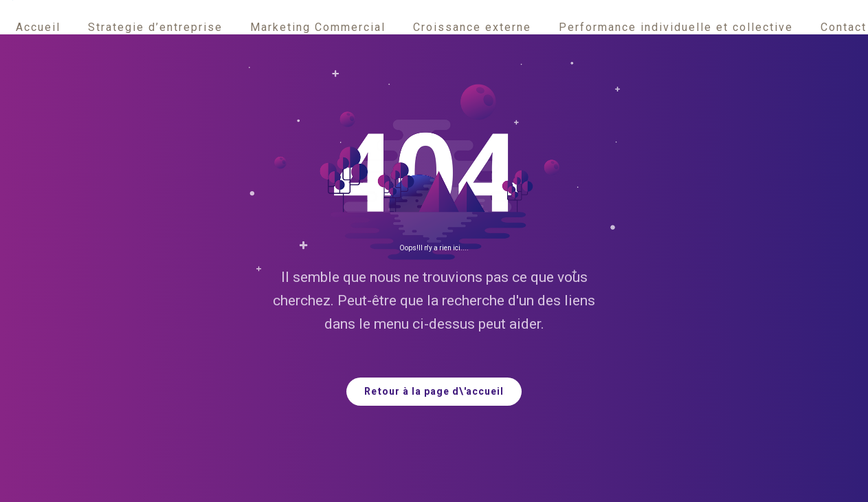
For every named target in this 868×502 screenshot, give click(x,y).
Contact (844, 27)
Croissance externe (472, 27)
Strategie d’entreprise (155, 27)
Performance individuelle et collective (676, 27)
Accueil (38, 27)
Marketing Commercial (318, 27)
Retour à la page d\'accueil (434, 392)
